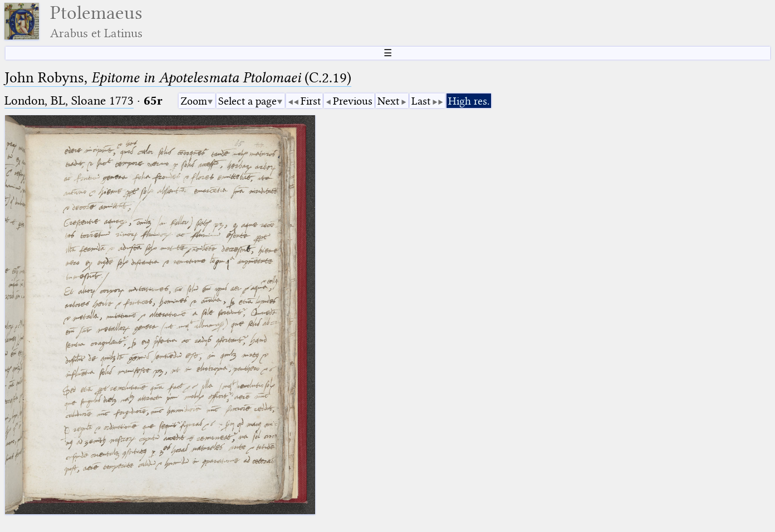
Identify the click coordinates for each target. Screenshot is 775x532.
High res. (469, 101)
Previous (353, 101)
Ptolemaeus (96, 21)
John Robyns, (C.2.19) (178, 78)
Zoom (194, 101)
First (311, 101)
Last (421, 101)
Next (388, 101)
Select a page (247, 101)
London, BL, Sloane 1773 (69, 100)
